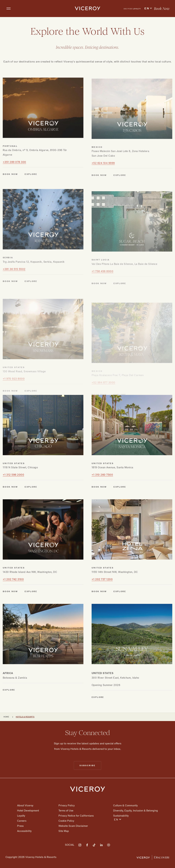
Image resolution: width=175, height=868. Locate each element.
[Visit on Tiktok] (94, 845)
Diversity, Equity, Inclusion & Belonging (136, 811)
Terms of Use (66, 811)
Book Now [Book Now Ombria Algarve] (10, 197)
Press (20, 826)
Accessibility (24, 831)
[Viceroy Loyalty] (153, 857)
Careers (22, 821)
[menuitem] (132, 9)
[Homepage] (87, 789)
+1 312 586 (13, 494)
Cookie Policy (66, 821)
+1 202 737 (102, 598)
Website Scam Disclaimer (73, 826)
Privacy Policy (67, 806)
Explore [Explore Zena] (120, 611)
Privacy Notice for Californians (76, 816)
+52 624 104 (103, 187)
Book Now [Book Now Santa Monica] (99, 506)
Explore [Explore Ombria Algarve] (31, 197)
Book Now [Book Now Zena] (99, 611)
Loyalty (21, 816)
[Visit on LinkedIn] (101, 845)
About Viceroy (25, 806)
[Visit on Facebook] (87, 845)
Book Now (162, 9)
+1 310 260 (102, 494)
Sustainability (121, 816)
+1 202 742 (13, 598)
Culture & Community (125, 806)
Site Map (64, 831)
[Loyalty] (132, 9)
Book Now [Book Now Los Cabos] (99, 199)
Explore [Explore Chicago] (31, 506)
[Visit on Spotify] (109, 845)
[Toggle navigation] (9, 9)
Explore (9, 709)
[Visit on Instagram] (80, 845)
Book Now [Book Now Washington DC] (10, 611)
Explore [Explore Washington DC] (31, 611)
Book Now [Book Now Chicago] (10, 506)
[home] (87, 9)
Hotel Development (28, 811)
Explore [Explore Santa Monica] (120, 506)
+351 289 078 (14, 184)
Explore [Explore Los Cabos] (120, 199)
